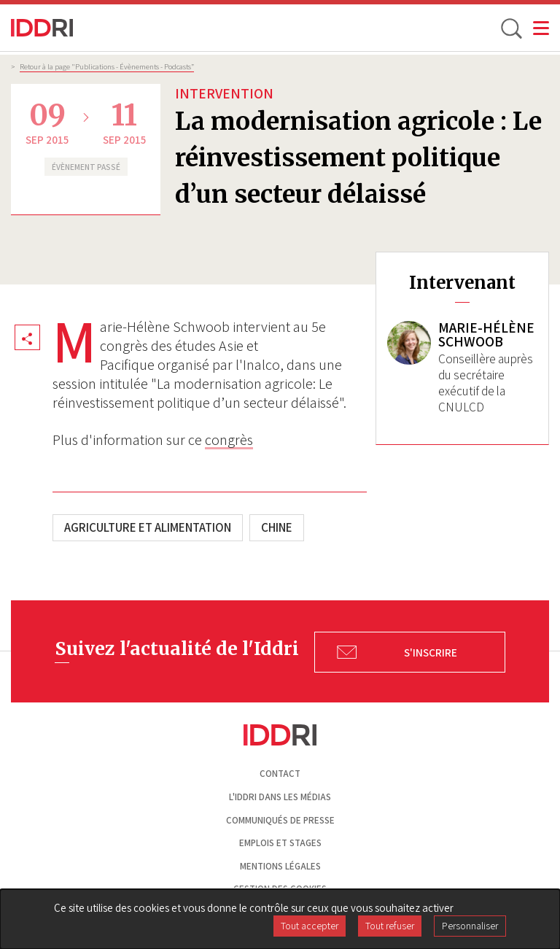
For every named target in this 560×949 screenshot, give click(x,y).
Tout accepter (310, 926)
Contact (280, 774)
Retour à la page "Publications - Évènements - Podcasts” (107, 66)
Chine (277, 527)
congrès (229, 440)
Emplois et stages (280, 843)
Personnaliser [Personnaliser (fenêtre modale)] (470, 926)
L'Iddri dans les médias (280, 797)
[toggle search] (510, 28)
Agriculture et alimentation (148, 527)
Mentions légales (280, 866)
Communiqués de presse (280, 820)
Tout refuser (390, 926)
